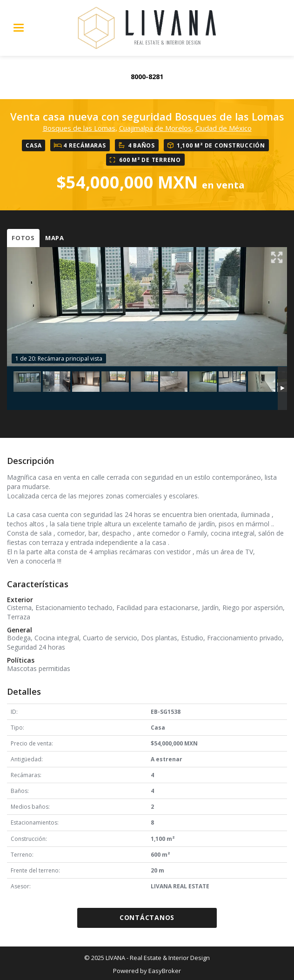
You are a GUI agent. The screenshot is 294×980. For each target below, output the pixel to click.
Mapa (55, 238)
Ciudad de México (224, 128)
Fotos (23, 238)
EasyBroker (165, 971)
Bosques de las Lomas (79, 128)
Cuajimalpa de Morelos (155, 128)
